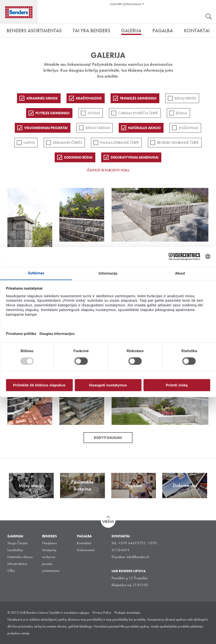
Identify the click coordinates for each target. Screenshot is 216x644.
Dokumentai (86, 550)
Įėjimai (182, 113)
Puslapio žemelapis (127, 612)
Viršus (108, 522)
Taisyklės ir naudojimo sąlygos (69, 612)
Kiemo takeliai (98, 128)
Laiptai (29, 143)
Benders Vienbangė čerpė (178, 143)
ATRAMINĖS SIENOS (42, 98)
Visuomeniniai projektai (46, 128)
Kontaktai (84, 543)
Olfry (11, 571)
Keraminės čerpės (67, 143)
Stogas (94, 113)
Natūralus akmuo (144, 128)
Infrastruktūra (17, 564)
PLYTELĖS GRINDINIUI (52, 113)
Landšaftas (15, 550)
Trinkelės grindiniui (138, 98)
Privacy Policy (102, 612)
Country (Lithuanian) (125, 4)
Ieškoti (209, 17)
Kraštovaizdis (89, 98)
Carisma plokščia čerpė (138, 113)
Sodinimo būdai (78, 157)
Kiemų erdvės (185, 98)
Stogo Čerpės (17, 543)
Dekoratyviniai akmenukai (134, 157)
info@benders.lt (138, 557)
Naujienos (49, 543)
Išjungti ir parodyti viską (108, 170)
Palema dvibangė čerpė (120, 143)
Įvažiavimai (189, 128)
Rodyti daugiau (108, 438)
